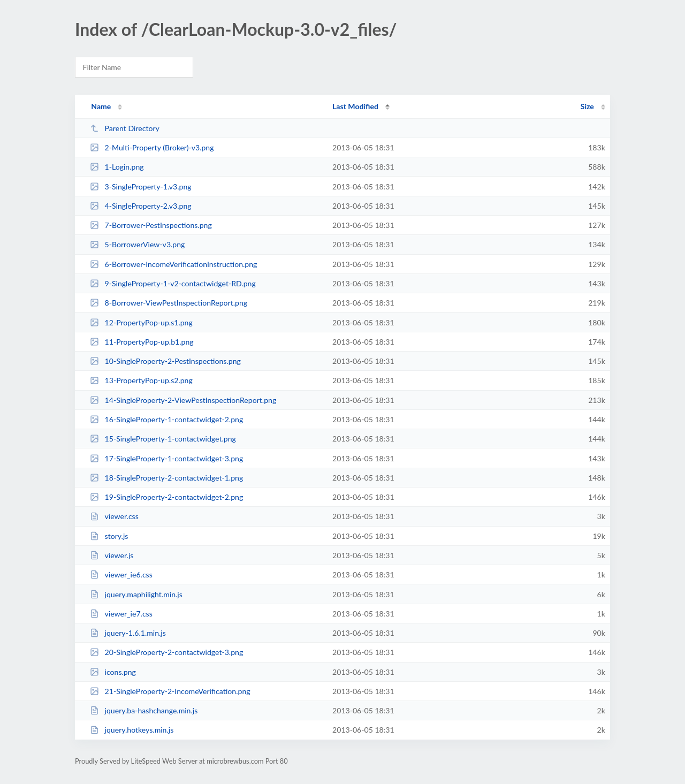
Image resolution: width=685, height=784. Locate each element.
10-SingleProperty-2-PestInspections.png (165, 361)
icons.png (113, 672)
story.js (109, 536)
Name (101, 106)
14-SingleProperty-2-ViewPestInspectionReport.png (183, 400)
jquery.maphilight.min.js (136, 594)
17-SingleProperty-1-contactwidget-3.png (166, 458)
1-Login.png (117, 167)
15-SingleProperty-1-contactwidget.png (163, 439)
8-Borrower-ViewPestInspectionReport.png (169, 303)
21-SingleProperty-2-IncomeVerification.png (170, 691)
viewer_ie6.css (121, 574)
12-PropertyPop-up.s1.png (141, 322)
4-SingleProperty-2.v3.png (140, 206)
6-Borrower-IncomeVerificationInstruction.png (173, 264)
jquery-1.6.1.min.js (128, 633)
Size (587, 106)
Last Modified (355, 106)
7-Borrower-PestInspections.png (151, 225)
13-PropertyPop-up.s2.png (141, 380)
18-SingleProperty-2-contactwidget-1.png (166, 478)
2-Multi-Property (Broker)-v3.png (152, 147)
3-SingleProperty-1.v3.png (140, 187)
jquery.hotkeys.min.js (132, 730)
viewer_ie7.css (121, 614)
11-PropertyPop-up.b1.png (142, 342)
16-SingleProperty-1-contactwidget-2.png (166, 419)
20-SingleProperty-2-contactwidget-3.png (166, 652)
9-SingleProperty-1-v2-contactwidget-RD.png (173, 283)
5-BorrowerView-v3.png (137, 244)
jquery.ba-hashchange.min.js (144, 710)
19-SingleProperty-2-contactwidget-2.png (166, 497)
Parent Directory (125, 128)
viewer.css (114, 516)
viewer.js (112, 555)
